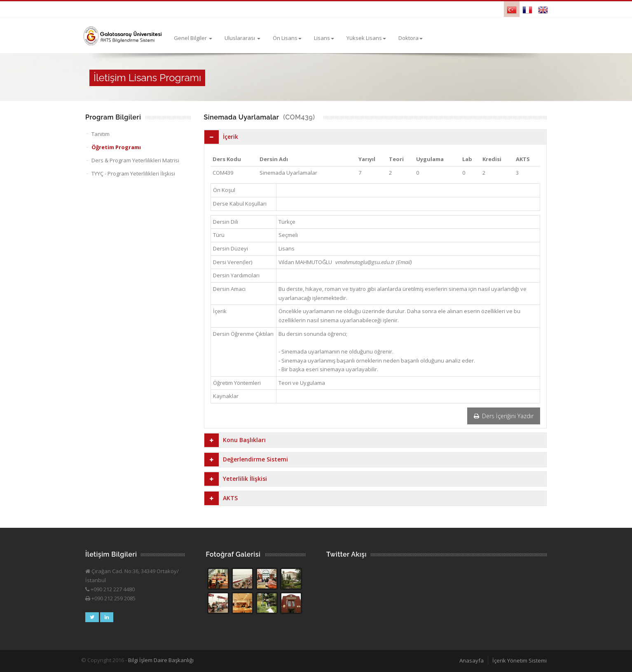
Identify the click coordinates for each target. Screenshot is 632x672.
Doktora (411, 38)
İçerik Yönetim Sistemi (520, 660)
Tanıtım (101, 134)
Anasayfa (472, 660)
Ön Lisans (287, 38)
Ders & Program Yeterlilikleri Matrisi (135, 160)
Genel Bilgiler (193, 38)
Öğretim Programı (116, 147)
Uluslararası (242, 38)
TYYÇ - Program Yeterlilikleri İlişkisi (133, 173)
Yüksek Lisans (366, 38)
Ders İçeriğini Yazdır (504, 416)
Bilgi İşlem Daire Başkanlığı (161, 660)
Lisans (324, 38)
